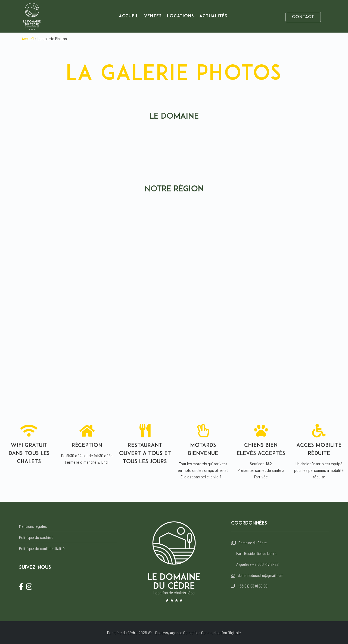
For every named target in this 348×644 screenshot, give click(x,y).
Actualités (213, 16)
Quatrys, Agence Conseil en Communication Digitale (198, 632)
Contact (303, 17)
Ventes (153, 16)
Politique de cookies (36, 537)
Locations (180, 16)
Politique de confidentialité (42, 548)
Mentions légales (33, 526)
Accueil (129, 16)
